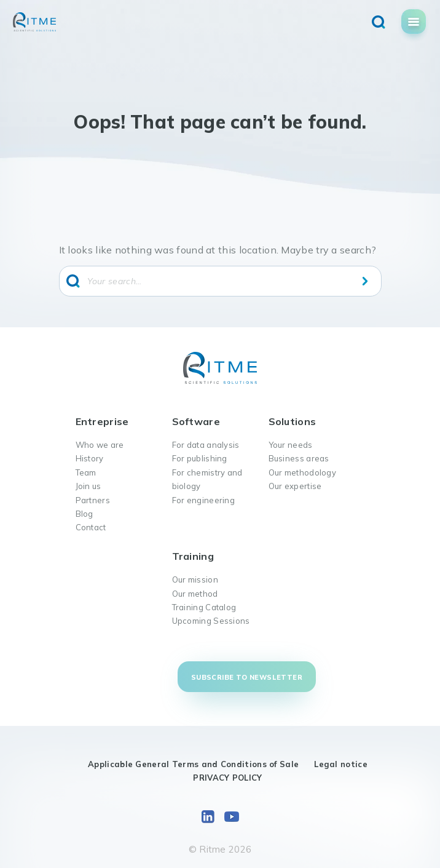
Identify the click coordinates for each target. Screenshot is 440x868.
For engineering (204, 500)
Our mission (195, 579)
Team (86, 472)
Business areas (299, 458)
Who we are (100, 445)
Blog (84, 514)
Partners (93, 500)
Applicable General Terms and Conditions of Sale (193, 764)
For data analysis (206, 445)
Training (193, 556)
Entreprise (102, 421)
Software (196, 421)
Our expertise (295, 486)
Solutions (293, 421)
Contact (91, 527)
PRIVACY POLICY (227, 778)
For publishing (200, 458)
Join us (88, 486)
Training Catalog (204, 607)
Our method (195, 594)
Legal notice (341, 764)
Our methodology (303, 472)
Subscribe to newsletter (247, 677)
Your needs (291, 445)
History (90, 458)
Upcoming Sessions (211, 621)
